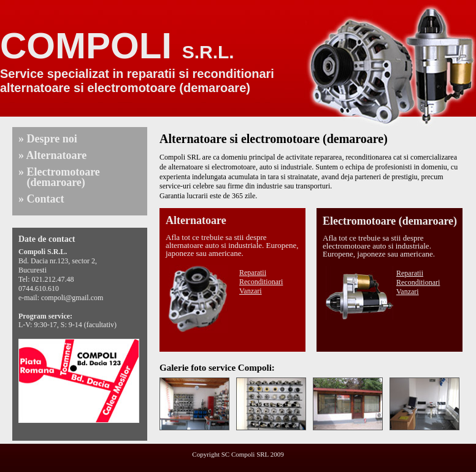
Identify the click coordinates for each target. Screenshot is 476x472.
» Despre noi (48, 139)
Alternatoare (196, 220)
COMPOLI (117, 46)
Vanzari (251, 291)
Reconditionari (261, 282)
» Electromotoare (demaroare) (59, 177)
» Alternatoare (52, 155)
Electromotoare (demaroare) (390, 221)
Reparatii (253, 273)
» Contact (41, 199)
